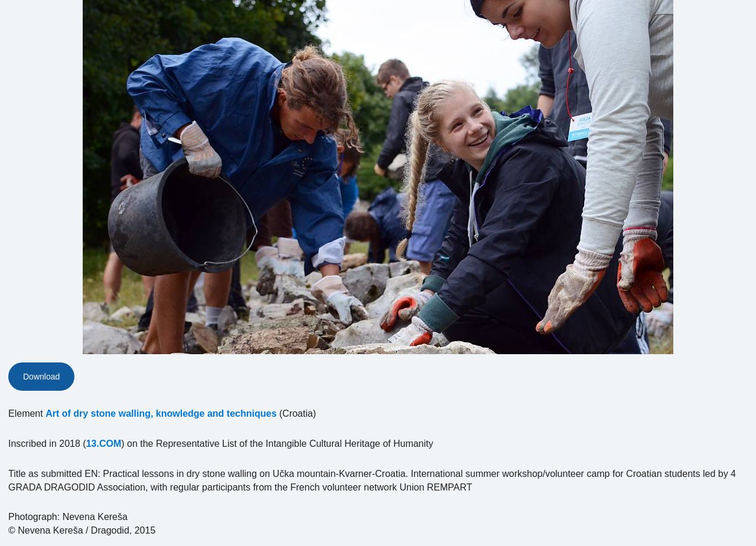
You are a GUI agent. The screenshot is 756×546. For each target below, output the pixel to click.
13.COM (104, 444)
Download (41, 377)
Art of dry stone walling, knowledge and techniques (161, 413)
